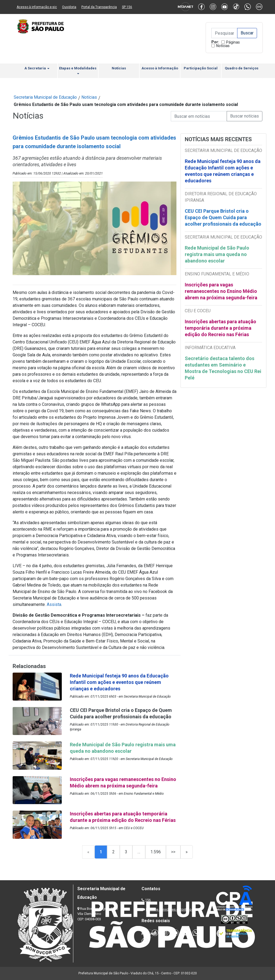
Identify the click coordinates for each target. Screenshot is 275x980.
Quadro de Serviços (242, 68)
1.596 (156, 852)
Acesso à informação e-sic (37, 7)
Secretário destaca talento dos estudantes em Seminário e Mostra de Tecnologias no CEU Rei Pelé (223, 368)
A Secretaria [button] (37, 68)
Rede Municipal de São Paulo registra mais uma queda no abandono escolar (217, 254)
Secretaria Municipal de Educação (45, 97)
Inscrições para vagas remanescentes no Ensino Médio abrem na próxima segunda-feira (221, 291)
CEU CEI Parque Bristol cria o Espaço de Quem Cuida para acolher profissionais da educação (223, 217)
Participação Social (201, 68)
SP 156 (127, 7)
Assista (54, 604)
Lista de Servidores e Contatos (170, 909)
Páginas (233, 42)
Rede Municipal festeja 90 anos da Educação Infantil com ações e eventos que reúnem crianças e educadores (223, 171)
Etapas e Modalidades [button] (78, 70)
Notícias (223, 46)
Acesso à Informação (160, 68)
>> (173, 852)
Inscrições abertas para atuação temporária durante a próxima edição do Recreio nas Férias (220, 328)
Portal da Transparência (99, 7)
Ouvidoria (69, 7)
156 (148, 900)
